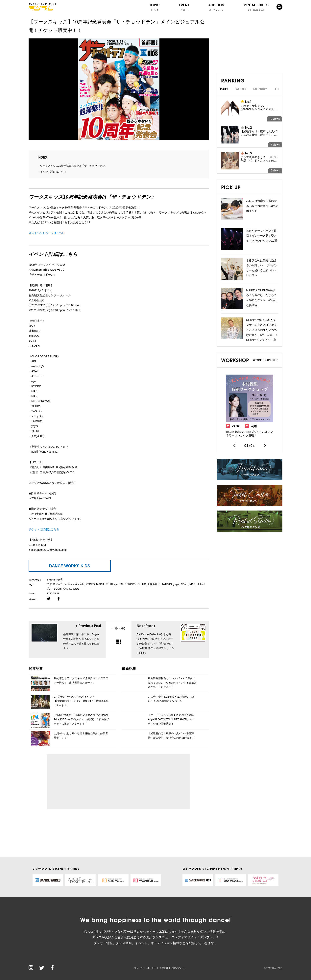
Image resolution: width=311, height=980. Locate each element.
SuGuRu (58, 584)
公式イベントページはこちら (47, 233)
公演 (60, 580)
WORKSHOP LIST (266, 360)
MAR (192, 584)
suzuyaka (74, 589)
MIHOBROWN (128, 584)
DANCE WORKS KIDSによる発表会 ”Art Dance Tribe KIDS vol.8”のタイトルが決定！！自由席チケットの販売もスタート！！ (82, 719)
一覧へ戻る (119, 635)
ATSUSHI (56, 589)
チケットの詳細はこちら (44, 529)
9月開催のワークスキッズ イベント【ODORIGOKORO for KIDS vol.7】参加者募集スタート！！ (81, 701)
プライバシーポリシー (145, 968)
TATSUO (167, 584)
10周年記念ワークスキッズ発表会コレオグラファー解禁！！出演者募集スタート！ (81, 680)
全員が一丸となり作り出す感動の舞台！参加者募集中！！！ (81, 736)
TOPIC (155, 7)
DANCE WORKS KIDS (70, 566)
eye (116, 584)
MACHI (100, 584)
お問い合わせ (178, 968)
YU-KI (109, 584)
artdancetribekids (74, 584)
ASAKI (184, 584)
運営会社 (164, 968)
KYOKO (90, 584)
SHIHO (142, 584)
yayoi (176, 584)
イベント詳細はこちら (53, 172)
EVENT (184, 7)
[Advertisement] (87, 782)
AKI (65, 589)
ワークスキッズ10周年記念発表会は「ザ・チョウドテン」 (74, 166)
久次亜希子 (154, 584)
